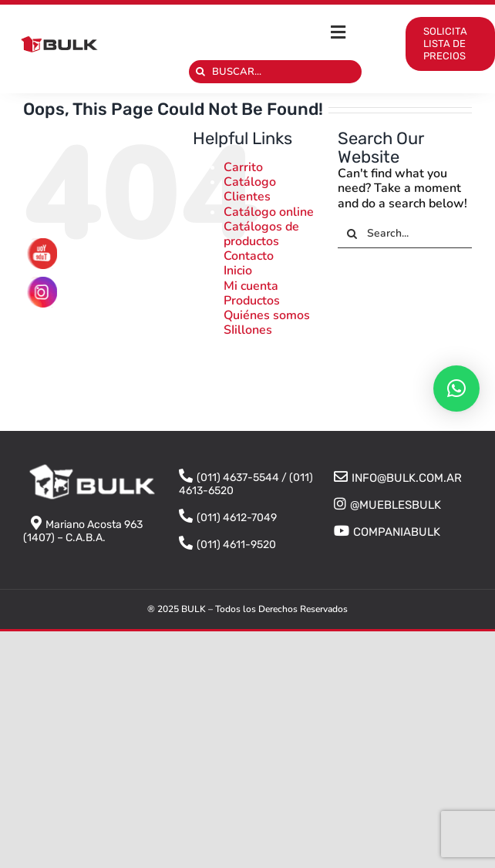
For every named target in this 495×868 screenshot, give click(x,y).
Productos (252, 301)
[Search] (200, 72)
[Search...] (405, 234)
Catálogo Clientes (250, 189)
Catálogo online (269, 212)
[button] (456, 389)
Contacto (249, 256)
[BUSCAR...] (275, 72)
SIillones (248, 330)
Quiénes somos (267, 315)
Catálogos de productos (261, 234)
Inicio (238, 271)
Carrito (243, 167)
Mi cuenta (251, 286)
